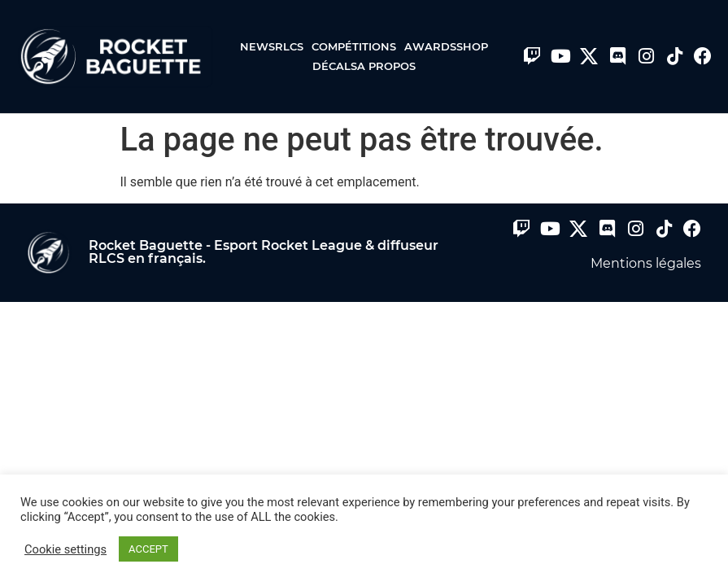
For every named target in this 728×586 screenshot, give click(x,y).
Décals (335, 66)
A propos (386, 66)
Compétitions (358, 46)
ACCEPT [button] (148, 549)
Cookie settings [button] (65, 549)
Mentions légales (646, 263)
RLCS (293, 46)
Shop (472, 46)
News (257, 46)
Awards (430, 46)
